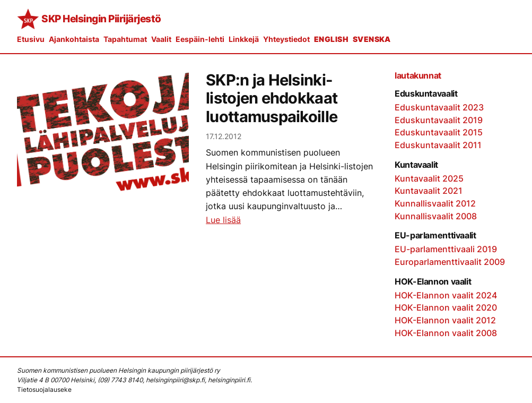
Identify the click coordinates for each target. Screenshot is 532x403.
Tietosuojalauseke (44, 389)
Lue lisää (223, 220)
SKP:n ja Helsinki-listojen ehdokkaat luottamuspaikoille (272, 98)
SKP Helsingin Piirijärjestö (101, 19)
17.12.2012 (224, 136)
